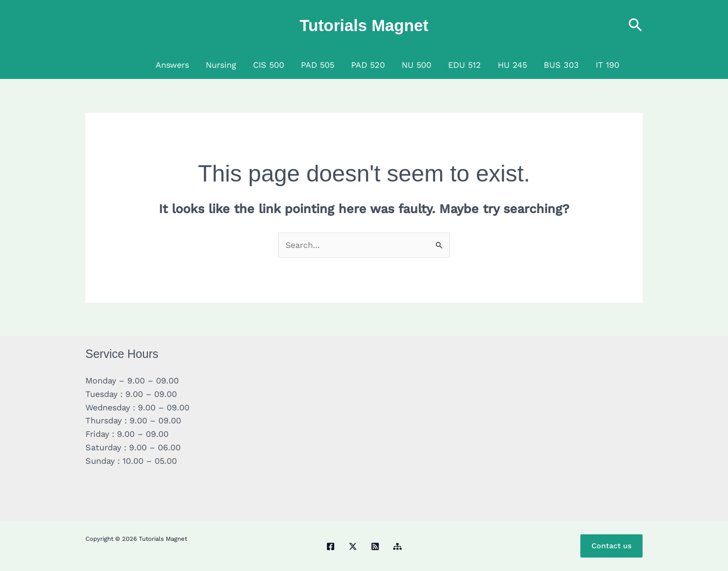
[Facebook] (331, 547)
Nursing (221, 65)
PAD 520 (368, 65)
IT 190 (608, 65)
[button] (635, 26)
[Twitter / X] (353, 547)
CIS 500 (269, 65)
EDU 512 (465, 65)
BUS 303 (561, 65)
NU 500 (416, 65)
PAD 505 (318, 65)
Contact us (611, 546)
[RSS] (375, 547)
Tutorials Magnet (364, 25)
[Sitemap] (397, 547)
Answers (172, 65)
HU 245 (512, 65)
